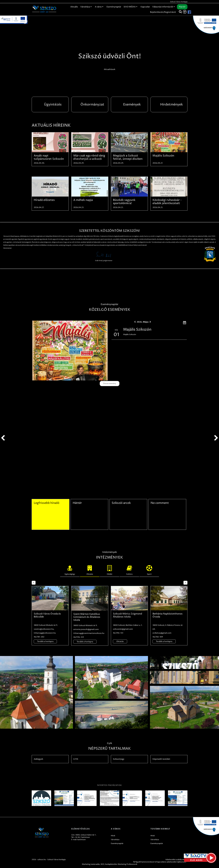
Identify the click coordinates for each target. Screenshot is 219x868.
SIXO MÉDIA (131, 7)
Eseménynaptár (114, 7)
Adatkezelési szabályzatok (176, 860)
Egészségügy (70, 570)
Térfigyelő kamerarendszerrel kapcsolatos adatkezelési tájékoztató (160, 862)
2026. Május (143, 322)
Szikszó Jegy (119, 759)
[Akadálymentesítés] (185, 12)
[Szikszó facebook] (187, 12)
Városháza (86, 7)
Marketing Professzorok (127, 864)
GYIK (76, 759)
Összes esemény (110, 384)
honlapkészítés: (111, 864)
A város (100, 7)
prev (3, 438)
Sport (149, 570)
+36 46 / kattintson (82, 837)
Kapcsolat (145, 7)
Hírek (113, 836)
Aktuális (74, 7)
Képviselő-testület (161, 759)
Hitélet (110, 570)
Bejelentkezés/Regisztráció (163, 12)
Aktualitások (110, 69)
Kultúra (129, 570)
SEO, (103, 864)
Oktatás (90, 570)
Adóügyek (38, 759)
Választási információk (164, 7)
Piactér (182, 7)
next (216, 438)
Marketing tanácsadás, (91, 864)
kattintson (81, 840)
